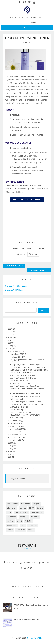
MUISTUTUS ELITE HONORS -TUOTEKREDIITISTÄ (29, 370)
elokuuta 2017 (16, 421)
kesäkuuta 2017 (16, 426)
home (9, 512)
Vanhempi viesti (39, 270)
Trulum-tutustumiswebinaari (20, 412)
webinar (31, 530)
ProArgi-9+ (24, 517)
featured (23, 508)
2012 (10, 454)
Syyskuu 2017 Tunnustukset (20, 383)
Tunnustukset (12, 525)
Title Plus (29, 521)
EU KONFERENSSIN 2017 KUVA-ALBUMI (25, 394)
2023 (10, 332)
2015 (10, 446)
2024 (10, 329)
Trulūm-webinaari (16, 399)
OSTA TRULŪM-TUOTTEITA (27, 200)
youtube (27, 568)
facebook (10, 563)
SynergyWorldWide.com (15, 290)
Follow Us (27, 549)
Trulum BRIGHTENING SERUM (21, 373)
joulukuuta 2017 (16, 351)
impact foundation (21, 512)
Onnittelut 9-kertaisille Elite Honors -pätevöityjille (28, 367)
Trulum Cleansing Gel (18, 410)
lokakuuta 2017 (16, 357)
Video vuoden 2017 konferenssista (23, 375)
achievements (12, 504)
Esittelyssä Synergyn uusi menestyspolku (26, 365)
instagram (28, 563)
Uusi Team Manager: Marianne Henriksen (25, 402)
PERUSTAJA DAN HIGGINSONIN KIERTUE (26, 396)
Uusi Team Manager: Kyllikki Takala (23, 378)
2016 (10, 443)
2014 (10, 449)
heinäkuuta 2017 (17, 423)
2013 (10, 451)
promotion (35, 517)
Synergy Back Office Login (16, 286)
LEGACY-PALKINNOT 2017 (20, 407)
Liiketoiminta (12, 517)
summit (19, 521)
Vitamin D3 (21, 530)
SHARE (14, 248)
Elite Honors (12, 508)
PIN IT (21, 254)
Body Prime (25, 504)
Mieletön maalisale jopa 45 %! (27, 620)
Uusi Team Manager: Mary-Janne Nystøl (25, 386)
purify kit (10, 521)
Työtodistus (33, 525)
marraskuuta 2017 (17, 354)
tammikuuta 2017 (17, 440)
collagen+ (37, 504)
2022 (10, 335)
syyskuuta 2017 (16, 418)
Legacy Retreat (37, 512)
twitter (45, 563)
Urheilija (10, 530)
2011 (10, 457)
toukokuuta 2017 (17, 429)
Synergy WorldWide (17, 479)
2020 (10, 340)
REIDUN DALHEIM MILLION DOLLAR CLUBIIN (27, 404)
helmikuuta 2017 (17, 437)
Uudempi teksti (14, 266)
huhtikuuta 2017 (16, 432)
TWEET (27, 248)
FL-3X (32, 508)
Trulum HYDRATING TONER (20, 381)
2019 (10, 343)
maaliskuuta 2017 (17, 435)
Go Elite (40, 508)
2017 (10, 349)
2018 (10, 346)
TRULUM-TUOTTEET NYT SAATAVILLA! (25, 415)
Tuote (23, 525)
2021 (10, 337)
